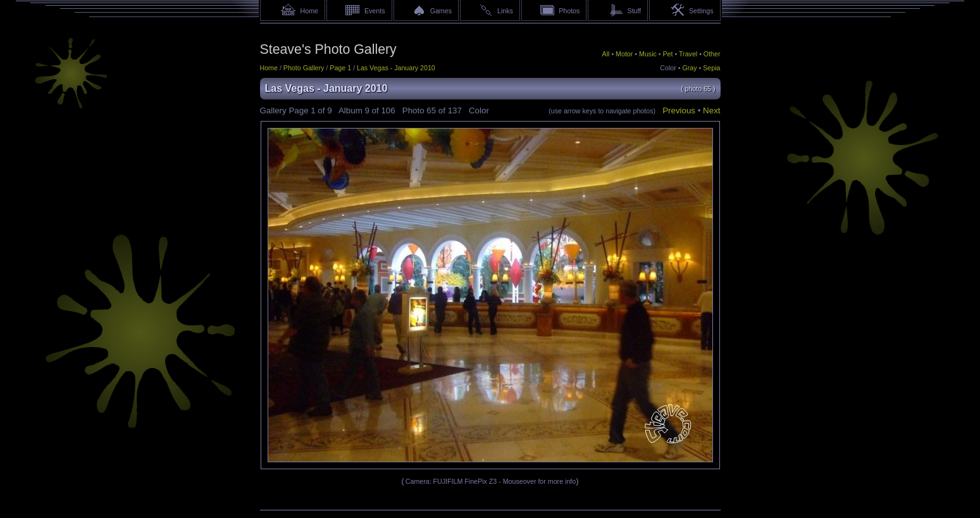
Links (505, 11)
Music (648, 54)
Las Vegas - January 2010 (396, 68)
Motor (624, 54)
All (606, 54)
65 (431, 111)
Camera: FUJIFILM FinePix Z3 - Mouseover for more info (491, 481)
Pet (668, 54)
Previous (679, 111)
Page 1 (340, 68)
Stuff (635, 11)
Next (711, 111)
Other (712, 54)
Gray (689, 68)
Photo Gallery (304, 68)
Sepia (711, 68)
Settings (701, 11)
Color (668, 68)
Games (441, 11)
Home (309, 11)
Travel (688, 54)
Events (375, 11)
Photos (569, 11)
